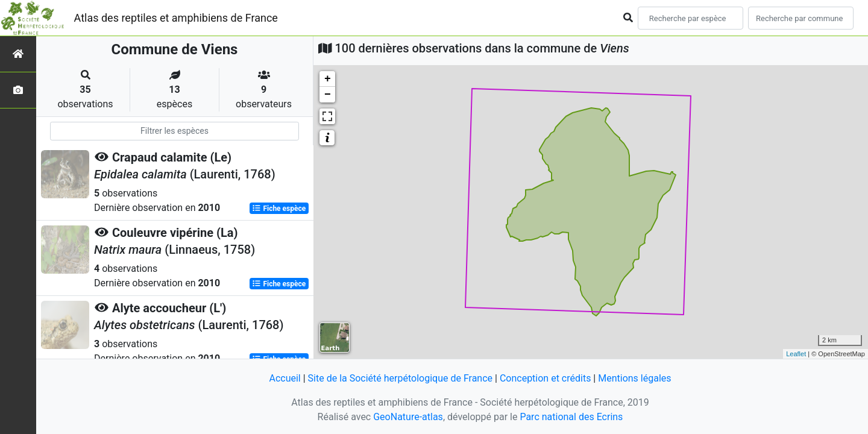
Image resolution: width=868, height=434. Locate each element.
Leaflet (796, 354)
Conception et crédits (546, 378)
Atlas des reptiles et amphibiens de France (176, 18)
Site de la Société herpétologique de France (400, 378)
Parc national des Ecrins (571, 417)
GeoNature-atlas (408, 417)
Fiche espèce (279, 209)
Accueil (285, 378)
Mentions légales (634, 378)
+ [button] (328, 79)
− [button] (328, 95)
